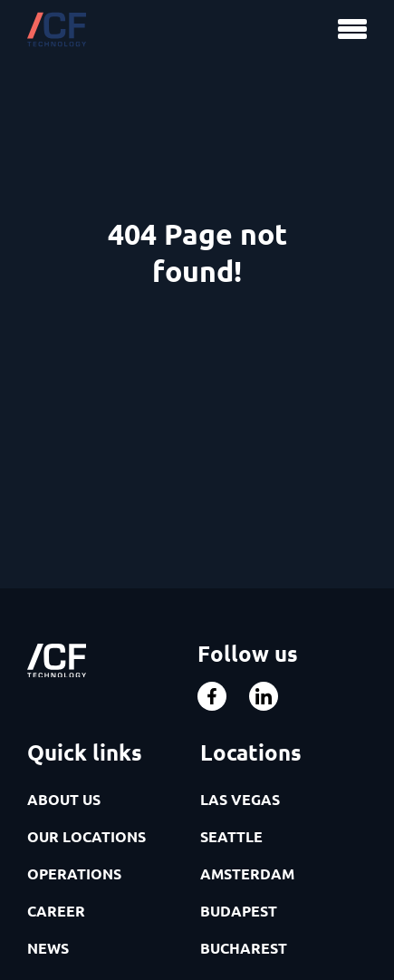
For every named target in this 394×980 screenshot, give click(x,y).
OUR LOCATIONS (86, 836)
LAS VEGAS (240, 799)
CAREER (56, 911)
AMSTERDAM (247, 873)
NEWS (48, 948)
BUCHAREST (244, 948)
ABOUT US (64, 799)
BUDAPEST (239, 911)
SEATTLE (231, 836)
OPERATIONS (74, 873)
